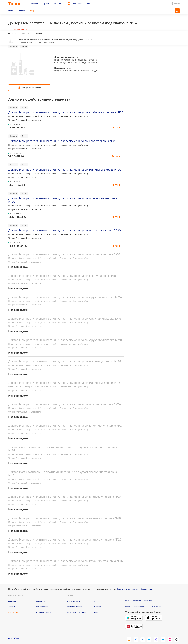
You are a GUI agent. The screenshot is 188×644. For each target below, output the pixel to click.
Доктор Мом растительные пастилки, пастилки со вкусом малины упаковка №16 (64, 379)
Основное (13, 35)
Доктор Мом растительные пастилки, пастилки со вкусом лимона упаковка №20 (65, 226)
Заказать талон (74, 597)
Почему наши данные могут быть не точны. (135, 585)
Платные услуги (74, 603)
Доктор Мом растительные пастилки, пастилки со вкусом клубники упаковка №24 (66, 422)
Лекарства (13, 609)
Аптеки (116, 124)
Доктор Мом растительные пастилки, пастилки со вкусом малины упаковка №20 (65, 166)
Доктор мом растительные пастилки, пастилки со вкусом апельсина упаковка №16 (63, 470)
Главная (12, 597)
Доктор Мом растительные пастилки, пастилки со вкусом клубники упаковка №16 (66, 557)
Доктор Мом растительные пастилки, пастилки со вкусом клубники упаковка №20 (66, 109)
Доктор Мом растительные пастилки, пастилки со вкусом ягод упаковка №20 (62, 137)
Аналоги (40, 35)
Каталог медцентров (76, 609)
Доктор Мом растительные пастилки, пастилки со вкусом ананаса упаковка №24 (65, 493)
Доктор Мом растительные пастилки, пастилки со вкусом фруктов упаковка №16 (65, 315)
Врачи (97, 597)
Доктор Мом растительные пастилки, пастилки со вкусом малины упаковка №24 (65, 358)
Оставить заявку (43, 609)
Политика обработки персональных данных (144, 603)
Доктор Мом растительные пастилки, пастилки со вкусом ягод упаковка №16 (62, 272)
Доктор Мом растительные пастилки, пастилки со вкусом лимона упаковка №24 (64, 400)
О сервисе (40, 597)
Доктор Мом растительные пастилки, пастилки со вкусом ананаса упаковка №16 (65, 514)
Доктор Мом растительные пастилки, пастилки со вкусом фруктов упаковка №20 (65, 336)
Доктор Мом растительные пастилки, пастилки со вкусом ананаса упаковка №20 (65, 536)
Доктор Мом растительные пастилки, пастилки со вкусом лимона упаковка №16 (64, 250)
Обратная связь (43, 603)
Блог (96, 609)
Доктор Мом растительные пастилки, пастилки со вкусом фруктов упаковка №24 (65, 293)
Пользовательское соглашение (139, 597)
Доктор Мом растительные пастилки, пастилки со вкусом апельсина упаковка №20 (63, 196)
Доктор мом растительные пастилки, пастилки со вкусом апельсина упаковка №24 (63, 445)
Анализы (98, 603)
